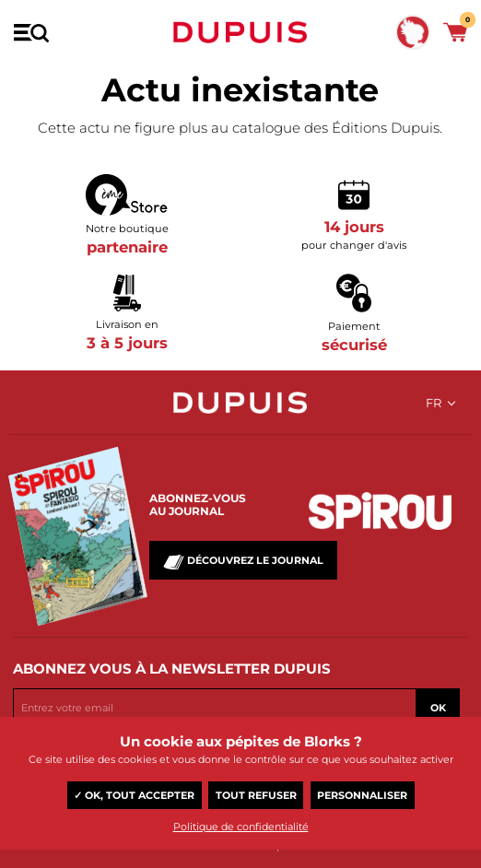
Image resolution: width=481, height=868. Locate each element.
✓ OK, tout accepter (134, 795)
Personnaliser (362, 795)
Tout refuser (256, 795)
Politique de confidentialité (241, 827)
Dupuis (240, 32)
